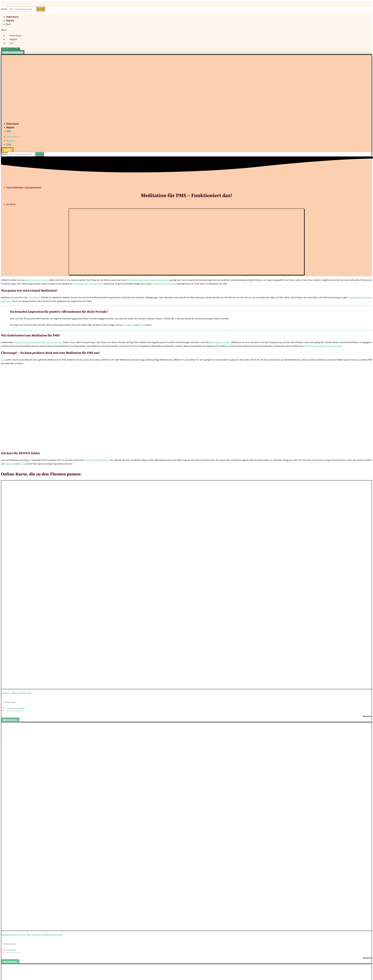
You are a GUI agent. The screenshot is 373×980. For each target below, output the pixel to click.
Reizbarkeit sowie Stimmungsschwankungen (148, 280)
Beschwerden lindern (220, 342)
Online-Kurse (12, 17)
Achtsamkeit (34, 297)
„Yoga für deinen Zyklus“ (97, 460)
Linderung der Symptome (165, 284)
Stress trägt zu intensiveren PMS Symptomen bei (38, 342)
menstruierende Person (37, 280)
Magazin (10, 21)
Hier (3, 360)
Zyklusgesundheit (33, 187)
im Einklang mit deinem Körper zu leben (324, 346)
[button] (186, 30)
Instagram (128, 325)
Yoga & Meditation (15, 187)
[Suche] (41, 9)
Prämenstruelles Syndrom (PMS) (88, 284)
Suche (4, 9)
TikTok (142, 325)
